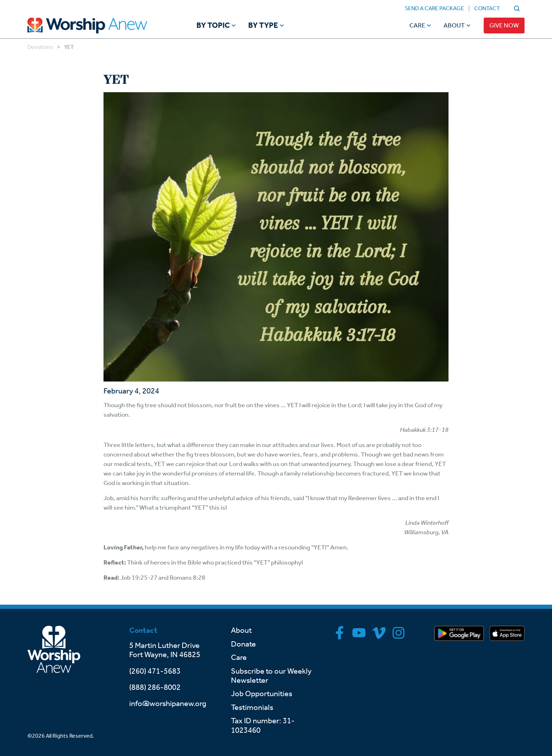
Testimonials (252, 707)
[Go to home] (101, 26)
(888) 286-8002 (155, 687)
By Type (263, 26)
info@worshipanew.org (168, 704)
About (454, 25)
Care (417, 25)
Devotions (40, 47)
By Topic (213, 26)
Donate (243, 644)
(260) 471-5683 (155, 671)
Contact (487, 8)
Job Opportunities (262, 694)
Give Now (504, 25)
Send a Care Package (434, 8)
